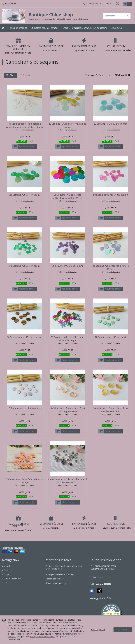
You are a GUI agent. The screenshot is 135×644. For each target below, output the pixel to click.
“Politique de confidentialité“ (42, 637)
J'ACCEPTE (123, 630)
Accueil (6, 566)
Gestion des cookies (55, 579)
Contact (108, 4)
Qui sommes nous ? (11, 578)
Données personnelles (56, 583)
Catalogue (7, 570)
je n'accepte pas (98, 630)
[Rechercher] (128, 16)
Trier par (90, 75)
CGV (5, 582)
